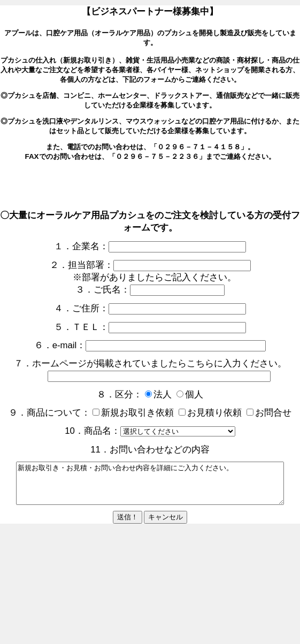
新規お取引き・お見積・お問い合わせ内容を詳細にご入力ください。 (150, 487)
